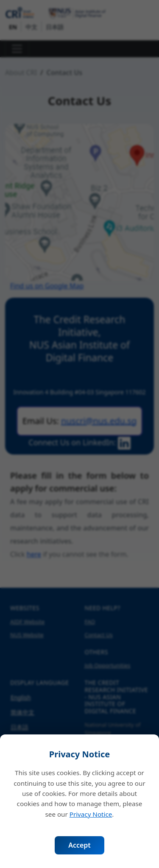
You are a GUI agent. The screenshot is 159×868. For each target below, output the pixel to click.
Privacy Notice (91, 814)
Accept (79, 845)
